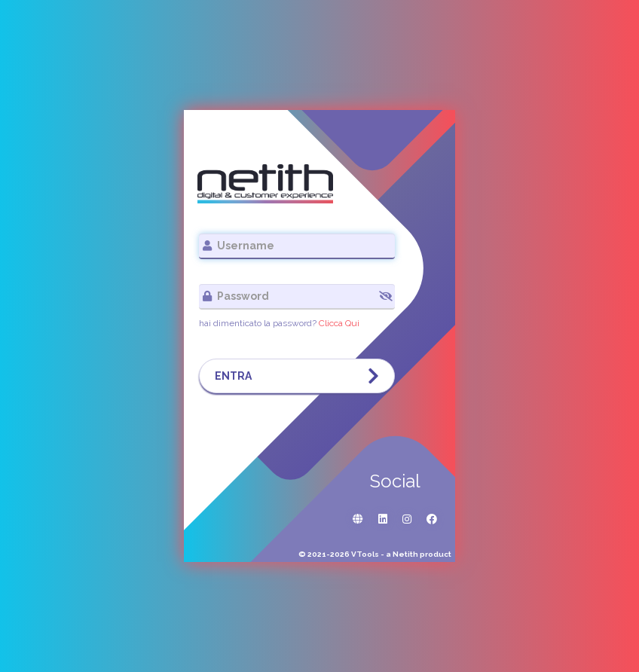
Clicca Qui (339, 323)
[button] (386, 296)
